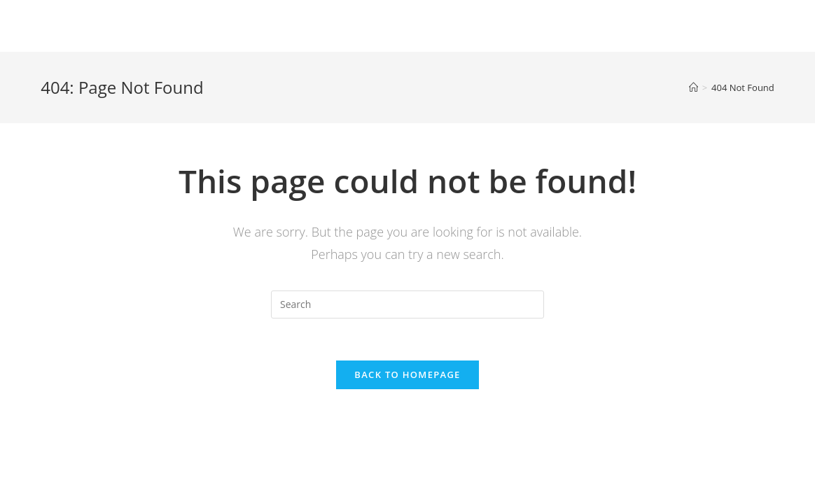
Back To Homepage (407, 374)
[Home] (694, 87)
